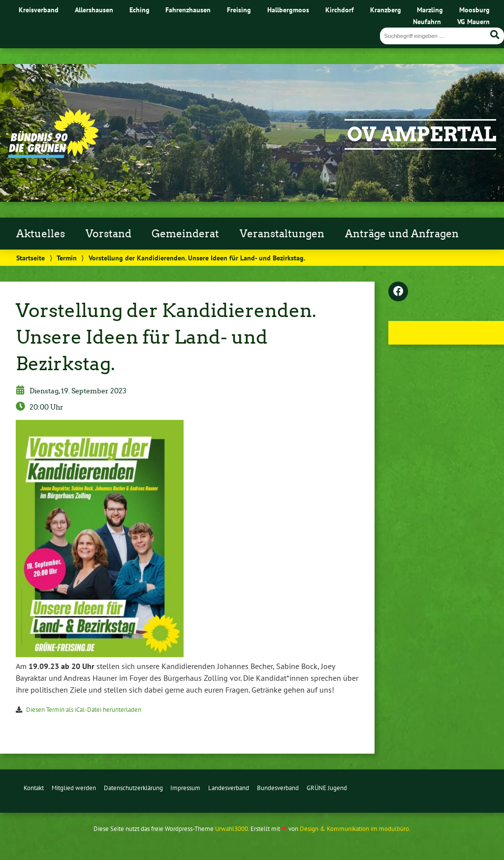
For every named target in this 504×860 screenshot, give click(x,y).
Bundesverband (278, 788)
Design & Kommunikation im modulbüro (354, 829)
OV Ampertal (422, 134)
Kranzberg (386, 10)
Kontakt (34, 788)
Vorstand (109, 234)
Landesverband (229, 788)
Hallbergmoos (288, 10)
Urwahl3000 (232, 829)
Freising (239, 10)
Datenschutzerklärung (133, 788)
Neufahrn (427, 21)
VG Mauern (473, 21)
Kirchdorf (340, 10)
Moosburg (474, 10)
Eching (140, 10)
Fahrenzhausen (188, 10)
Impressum (185, 788)
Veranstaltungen (282, 234)
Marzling (430, 10)
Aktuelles (41, 234)
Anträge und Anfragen (402, 234)
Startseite (31, 258)
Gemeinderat (185, 234)
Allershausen (94, 10)
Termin (67, 258)
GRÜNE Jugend (327, 788)
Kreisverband (39, 10)
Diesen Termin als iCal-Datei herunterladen (84, 710)
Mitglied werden (74, 788)
